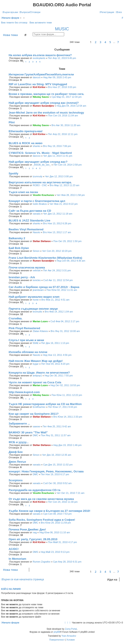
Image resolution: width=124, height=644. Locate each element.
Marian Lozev (40, 321)
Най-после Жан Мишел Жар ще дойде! (36, 361)
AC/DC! (14, 549)
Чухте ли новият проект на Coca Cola (35, 382)
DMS (35, 552)
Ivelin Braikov (40, 204)
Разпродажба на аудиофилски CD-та (34, 490)
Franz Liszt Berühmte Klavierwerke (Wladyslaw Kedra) (45, 258)
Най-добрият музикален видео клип (34, 297)
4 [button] (105, 42)
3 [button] (100, 42)
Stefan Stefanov (42, 241)
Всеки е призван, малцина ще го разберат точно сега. (46, 94)
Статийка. (16, 318)
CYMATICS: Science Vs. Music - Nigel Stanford (40, 153)
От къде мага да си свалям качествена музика (41, 499)
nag (35, 532)
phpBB (57, 632)
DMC (36, 435)
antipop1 (37, 376)
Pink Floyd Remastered (24, 328)
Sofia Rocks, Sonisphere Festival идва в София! (42, 520)
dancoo (37, 77)
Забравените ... (19, 424)
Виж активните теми (41, 23)
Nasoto (37, 232)
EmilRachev (39, 407)
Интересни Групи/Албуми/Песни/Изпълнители (41, 74)
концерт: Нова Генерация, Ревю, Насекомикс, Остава (46, 471)
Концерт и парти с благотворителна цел (37, 201)
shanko (37, 146)
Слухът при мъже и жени (26, 340)
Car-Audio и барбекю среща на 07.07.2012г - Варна (44, 287)
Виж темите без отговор (14, 23)
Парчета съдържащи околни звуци (33, 309)
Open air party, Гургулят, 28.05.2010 (33, 539)
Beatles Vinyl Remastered (26, 229)
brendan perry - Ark (22, 277)
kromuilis (37, 312)
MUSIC (62, 29)
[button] (83, 42)
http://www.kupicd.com (24, 392)
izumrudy (38, 176)
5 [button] (110, 42)
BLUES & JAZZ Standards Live (29, 220)
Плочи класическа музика (27, 268)
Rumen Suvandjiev (43, 106)
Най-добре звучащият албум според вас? (38, 162)
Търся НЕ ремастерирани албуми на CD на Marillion (45, 404)
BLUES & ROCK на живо (25, 143)
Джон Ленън (17, 462)
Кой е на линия (11, 589)
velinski (37, 270)
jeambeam (38, 290)
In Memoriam (17, 559)
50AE (36, 343)
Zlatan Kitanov (40, 331)
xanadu (37, 214)
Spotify (14, 173)
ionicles (37, 280)
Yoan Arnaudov (69, 636)
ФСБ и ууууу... (19, 442)
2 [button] (96, 42)
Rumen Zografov (42, 562)
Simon (36, 251)
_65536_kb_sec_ (42, 165)
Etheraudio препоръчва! (26, 131)
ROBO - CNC (40, 185)
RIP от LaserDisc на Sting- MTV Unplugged (38, 84)
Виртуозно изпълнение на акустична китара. (40, 182)
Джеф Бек (16, 452)
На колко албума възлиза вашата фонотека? (40, 55)
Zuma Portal (71, 629)
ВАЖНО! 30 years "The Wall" (28, 432)
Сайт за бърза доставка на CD (30, 211)
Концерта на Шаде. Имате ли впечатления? (39, 373)
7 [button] (118, 42)
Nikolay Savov (41, 97)
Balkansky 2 (17, 238)
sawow (37, 426)
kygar (36, 364)
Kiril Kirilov (39, 87)
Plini (12, 122)
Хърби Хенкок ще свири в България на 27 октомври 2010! (49, 511)
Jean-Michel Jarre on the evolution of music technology (46, 113)
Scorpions (16, 480)
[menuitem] (30, 12)
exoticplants (39, 58)
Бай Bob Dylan (19, 248)
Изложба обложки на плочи (28, 352)
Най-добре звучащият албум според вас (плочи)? (44, 103)
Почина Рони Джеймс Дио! (27, 529)
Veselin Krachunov (43, 195)
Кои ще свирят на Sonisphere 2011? (34, 414)
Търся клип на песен (23, 192)
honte (36, 300)
